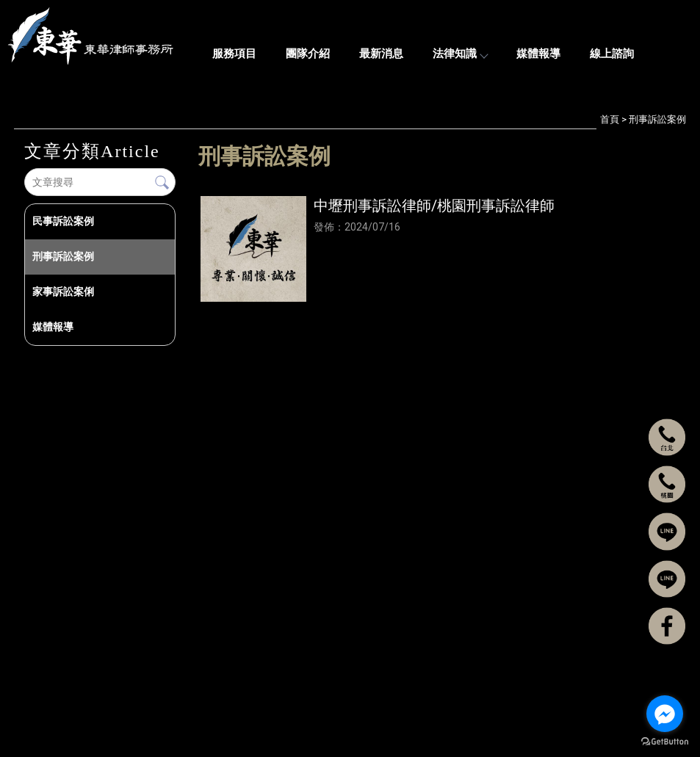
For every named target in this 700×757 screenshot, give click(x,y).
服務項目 (234, 54)
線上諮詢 (612, 54)
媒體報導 (538, 54)
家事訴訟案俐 (63, 291)
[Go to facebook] (665, 714)
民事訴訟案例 (63, 221)
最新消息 (381, 54)
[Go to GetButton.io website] (665, 742)
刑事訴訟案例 (63, 256)
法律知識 (460, 54)
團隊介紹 (308, 54)
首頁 (610, 119)
